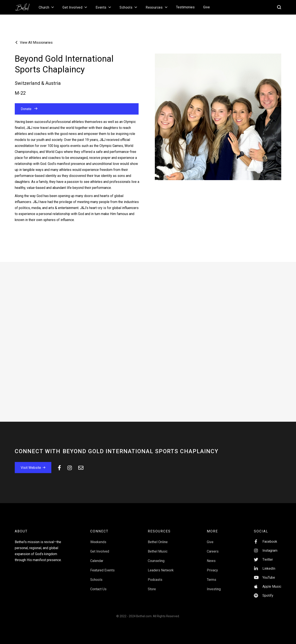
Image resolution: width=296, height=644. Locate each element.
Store (152, 589)
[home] (25, 6)
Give (206, 7)
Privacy (212, 570)
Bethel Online (158, 542)
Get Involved (100, 551)
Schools (96, 580)
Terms (212, 580)
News (211, 561)
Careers (213, 551)
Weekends (98, 542)
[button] (46, 7)
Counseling (156, 561)
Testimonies (185, 7)
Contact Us (98, 589)
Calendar (97, 561)
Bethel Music (158, 551)
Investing (214, 589)
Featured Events (102, 570)
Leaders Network (161, 570)
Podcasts (155, 580)
